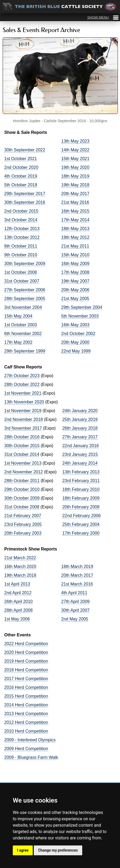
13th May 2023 (75, 141)
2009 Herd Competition (26, 749)
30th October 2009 (22, 498)
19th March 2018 (20, 575)
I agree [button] (23, 850)
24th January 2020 (80, 411)
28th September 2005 (25, 299)
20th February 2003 (23, 533)
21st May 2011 (75, 246)
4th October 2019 (21, 176)
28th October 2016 (22, 437)
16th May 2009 (75, 264)
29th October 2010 (22, 489)
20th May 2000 (75, 342)
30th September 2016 (25, 202)
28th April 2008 (18, 610)
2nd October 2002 (78, 334)
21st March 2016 (77, 584)
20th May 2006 (75, 290)
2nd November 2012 (24, 472)
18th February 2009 (81, 498)
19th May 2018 (75, 185)
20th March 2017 (77, 575)
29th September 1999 (25, 351)
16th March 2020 (20, 567)
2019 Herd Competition (26, 661)
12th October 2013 (22, 229)
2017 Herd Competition (26, 679)
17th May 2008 (75, 272)
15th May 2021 (75, 159)
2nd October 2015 (21, 211)
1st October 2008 (21, 272)
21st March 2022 (20, 558)
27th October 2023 (22, 376)
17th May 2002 (18, 342)
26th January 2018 (80, 428)
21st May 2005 (75, 299)
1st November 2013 (23, 463)
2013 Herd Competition (26, 714)
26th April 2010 (18, 602)
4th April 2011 (74, 593)
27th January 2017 (80, 437)
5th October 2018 (21, 185)
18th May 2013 (75, 229)
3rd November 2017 (23, 428)
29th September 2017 (25, 194)
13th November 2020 (24, 402)
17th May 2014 (75, 220)
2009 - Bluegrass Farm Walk (31, 757)
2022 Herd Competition (26, 644)
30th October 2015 (22, 446)
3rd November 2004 (23, 307)
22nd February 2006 (81, 516)
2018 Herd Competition (26, 670)
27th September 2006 (25, 290)
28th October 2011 (22, 481)
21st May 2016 (75, 202)
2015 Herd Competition (26, 696)
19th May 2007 (75, 281)
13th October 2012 (22, 237)
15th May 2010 (75, 255)
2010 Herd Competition (26, 731)
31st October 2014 (22, 454)
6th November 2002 (23, 334)
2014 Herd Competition (26, 705)
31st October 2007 (22, 281)
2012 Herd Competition (26, 722)
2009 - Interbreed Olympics (30, 740)
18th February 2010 (81, 489)
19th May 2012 (75, 237)
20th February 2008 (81, 507)
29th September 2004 (82, 307)
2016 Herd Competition (26, 687)
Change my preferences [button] (58, 850)
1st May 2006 (17, 619)
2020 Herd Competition (26, 652)
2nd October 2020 (21, 167)
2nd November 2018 (24, 419)
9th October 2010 (21, 255)
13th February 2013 (81, 472)
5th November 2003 (80, 316)
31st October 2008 (22, 507)
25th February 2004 (81, 524)
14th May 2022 (75, 150)
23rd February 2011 (81, 481)
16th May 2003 (75, 325)
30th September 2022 (25, 150)
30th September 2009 (25, 264)
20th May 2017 (75, 194)
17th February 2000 (81, 533)
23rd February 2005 (23, 524)
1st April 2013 (17, 584)
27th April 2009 (75, 602)
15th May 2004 (18, 316)
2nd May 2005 (75, 619)
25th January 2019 (80, 419)
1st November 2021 (23, 393)
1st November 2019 (23, 411)
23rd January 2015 (80, 454)
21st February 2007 (23, 516)
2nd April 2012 (18, 593)
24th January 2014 (80, 463)
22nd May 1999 (76, 351)
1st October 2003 (21, 325)
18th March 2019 (77, 567)
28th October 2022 (22, 384)
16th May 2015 (75, 211)
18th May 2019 (75, 176)
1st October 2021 (21, 159)
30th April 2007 (75, 610)
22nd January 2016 (80, 446)
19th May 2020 (75, 167)
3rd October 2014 (21, 220)
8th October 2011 (21, 246)
